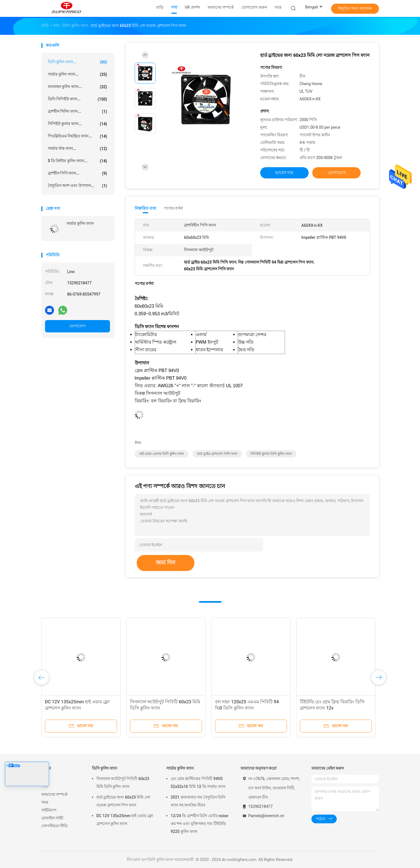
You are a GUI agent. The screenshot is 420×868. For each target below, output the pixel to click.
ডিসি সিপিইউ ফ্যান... (78, 99)
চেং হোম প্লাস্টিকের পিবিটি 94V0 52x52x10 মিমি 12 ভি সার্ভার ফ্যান (198, 783)
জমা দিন (166, 563)
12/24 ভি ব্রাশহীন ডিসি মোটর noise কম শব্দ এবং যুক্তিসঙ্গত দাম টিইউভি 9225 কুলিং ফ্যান (200, 824)
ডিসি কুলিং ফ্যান (105, 768)
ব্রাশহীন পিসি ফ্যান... (78, 173)
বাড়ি (45, 779)
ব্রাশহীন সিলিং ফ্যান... (78, 112)
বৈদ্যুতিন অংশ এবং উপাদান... (78, 186)
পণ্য (44, 787)
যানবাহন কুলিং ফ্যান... (78, 87)
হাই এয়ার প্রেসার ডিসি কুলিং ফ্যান (162, 454)
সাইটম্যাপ (49, 810)
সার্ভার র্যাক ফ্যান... (78, 149)
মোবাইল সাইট (52, 818)
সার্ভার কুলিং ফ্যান (80, 223)
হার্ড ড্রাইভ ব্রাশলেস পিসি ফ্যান (217, 454)
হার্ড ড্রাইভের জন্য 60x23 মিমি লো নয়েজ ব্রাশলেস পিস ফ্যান (123, 801)
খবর (45, 802)
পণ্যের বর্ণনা (173, 208)
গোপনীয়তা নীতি (55, 826)
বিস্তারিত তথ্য (146, 208)
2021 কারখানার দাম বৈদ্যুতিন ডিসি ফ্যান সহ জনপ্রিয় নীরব (198, 801)
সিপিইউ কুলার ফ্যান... (78, 124)
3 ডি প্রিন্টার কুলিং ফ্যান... (78, 161)
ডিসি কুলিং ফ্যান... (78, 62)
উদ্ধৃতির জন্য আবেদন (355, 8)
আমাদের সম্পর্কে (54, 794)
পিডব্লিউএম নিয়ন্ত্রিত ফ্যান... (78, 136)
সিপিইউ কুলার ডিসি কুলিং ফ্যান (271, 454)
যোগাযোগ (77, 326)
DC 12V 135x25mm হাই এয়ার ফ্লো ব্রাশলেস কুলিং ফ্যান (125, 820)
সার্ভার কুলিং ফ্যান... (78, 74)
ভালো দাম (284, 173)
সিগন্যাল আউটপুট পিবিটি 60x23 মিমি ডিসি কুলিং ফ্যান (123, 783)
